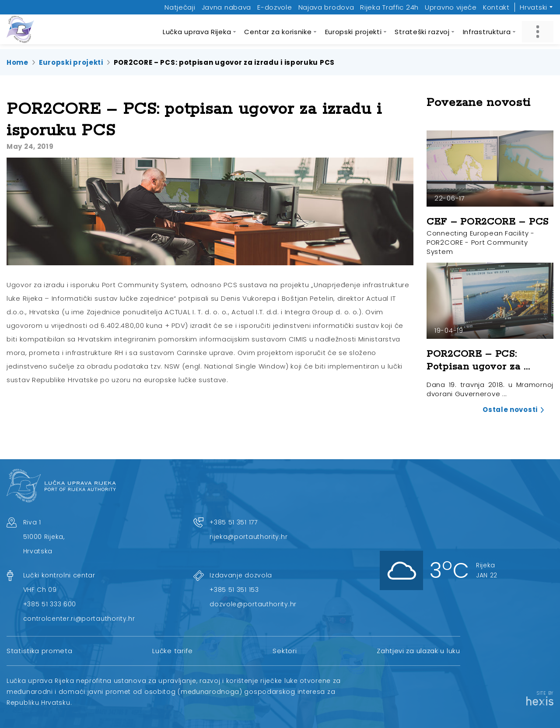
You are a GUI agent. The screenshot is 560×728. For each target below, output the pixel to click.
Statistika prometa (40, 651)
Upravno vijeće (451, 7)
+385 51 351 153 (234, 590)
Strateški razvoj (422, 32)
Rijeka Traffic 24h (389, 7)
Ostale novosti (510, 410)
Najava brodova (326, 7)
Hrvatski (534, 7)
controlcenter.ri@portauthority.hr (79, 619)
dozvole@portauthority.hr (253, 604)
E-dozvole (275, 7)
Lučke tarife (172, 651)
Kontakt (496, 7)
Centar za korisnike (278, 32)
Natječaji (180, 7)
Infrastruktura (487, 32)
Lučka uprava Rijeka (197, 32)
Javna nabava (226, 7)
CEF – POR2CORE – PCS (488, 222)
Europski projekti (353, 32)
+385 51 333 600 (50, 604)
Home (17, 62)
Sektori (285, 651)
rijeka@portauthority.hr (248, 537)
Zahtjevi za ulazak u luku (418, 651)
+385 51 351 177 (234, 522)
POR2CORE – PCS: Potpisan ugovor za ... (478, 360)
